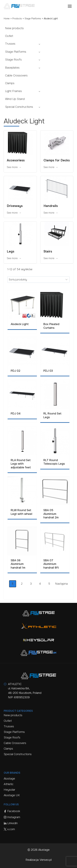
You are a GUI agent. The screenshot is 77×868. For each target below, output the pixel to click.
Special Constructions (19, 107)
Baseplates (12, 68)
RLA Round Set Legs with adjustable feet (21, 464)
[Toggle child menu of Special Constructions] (39, 107)
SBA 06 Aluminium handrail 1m (18, 564)
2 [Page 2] (22, 584)
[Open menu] (70, 6)
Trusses (10, 44)
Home (7, 19)
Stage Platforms (33, 19)
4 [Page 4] (40, 584)
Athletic (9, 784)
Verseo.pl (46, 860)
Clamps (10, 83)
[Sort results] (38, 280)
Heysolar (9, 790)
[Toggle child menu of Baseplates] (39, 68)
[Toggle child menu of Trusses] (39, 44)
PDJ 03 (48, 371)
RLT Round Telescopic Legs (54, 462)
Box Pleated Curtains (51, 326)
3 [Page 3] (31, 584)
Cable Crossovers (16, 76)
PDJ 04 (16, 414)
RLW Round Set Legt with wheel (21, 512)
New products (14, 28)
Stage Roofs (13, 60)
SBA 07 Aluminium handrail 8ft (51, 564)
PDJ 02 (15, 371)
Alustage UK (12, 795)
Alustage (9, 779)
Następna (61, 584)
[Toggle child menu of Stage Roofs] (39, 60)
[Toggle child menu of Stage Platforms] (39, 52)
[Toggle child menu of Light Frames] (39, 91)
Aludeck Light (20, 324)
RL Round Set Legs (52, 415)
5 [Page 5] (49, 584)
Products (17, 19)
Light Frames (13, 91)
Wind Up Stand (15, 99)
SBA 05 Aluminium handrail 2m (51, 514)
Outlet (9, 36)
